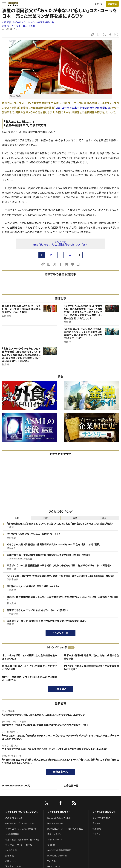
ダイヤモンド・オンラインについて (22, 812)
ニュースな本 (29, 26)
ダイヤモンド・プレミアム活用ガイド (21, 829)
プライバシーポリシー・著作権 (19, 845)
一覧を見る (61, 689)
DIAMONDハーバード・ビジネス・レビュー (66, 829)
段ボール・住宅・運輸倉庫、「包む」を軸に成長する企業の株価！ (91, 657)
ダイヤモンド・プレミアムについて (20, 824)
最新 (17, 518)
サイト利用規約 (12, 834)
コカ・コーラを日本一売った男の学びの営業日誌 (83, 108)
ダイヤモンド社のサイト (59, 812)
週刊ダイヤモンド (55, 824)
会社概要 (97, 824)
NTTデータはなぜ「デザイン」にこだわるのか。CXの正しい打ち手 (30, 679)
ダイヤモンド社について (104, 812)
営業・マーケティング (11, 26)
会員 (104, 518)
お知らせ (96, 834)
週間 (75, 518)
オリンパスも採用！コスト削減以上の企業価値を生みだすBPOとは (30, 657)
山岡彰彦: (28, 22)
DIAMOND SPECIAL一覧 (16, 786)
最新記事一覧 (60, 772)
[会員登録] (112, 4)
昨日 (46, 518)
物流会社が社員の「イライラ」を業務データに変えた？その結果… (30, 668)
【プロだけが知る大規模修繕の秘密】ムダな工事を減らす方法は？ (91, 668)
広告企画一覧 (71, 786)
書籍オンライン (54, 834)
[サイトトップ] (12, 4)
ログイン (99, 4)
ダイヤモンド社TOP (101, 818)
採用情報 (97, 829)
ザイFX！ (51, 845)
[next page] (79, 255)
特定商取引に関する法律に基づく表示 (23, 840)
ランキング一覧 (61, 633)
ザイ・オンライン (55, 840)
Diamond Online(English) (59, 818)
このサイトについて (14, 818)
